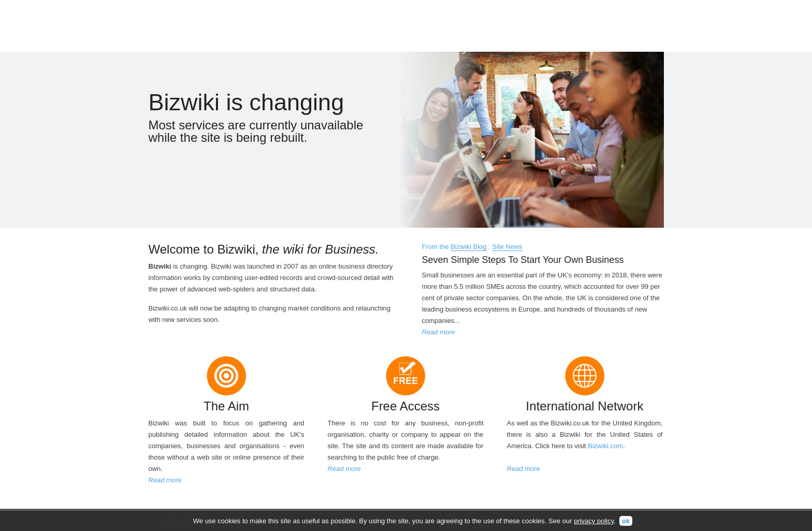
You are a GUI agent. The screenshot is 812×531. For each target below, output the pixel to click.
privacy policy (594, 521)
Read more (439, 332)
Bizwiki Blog (468, 247)
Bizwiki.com (605, 446)
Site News (507, 247)
